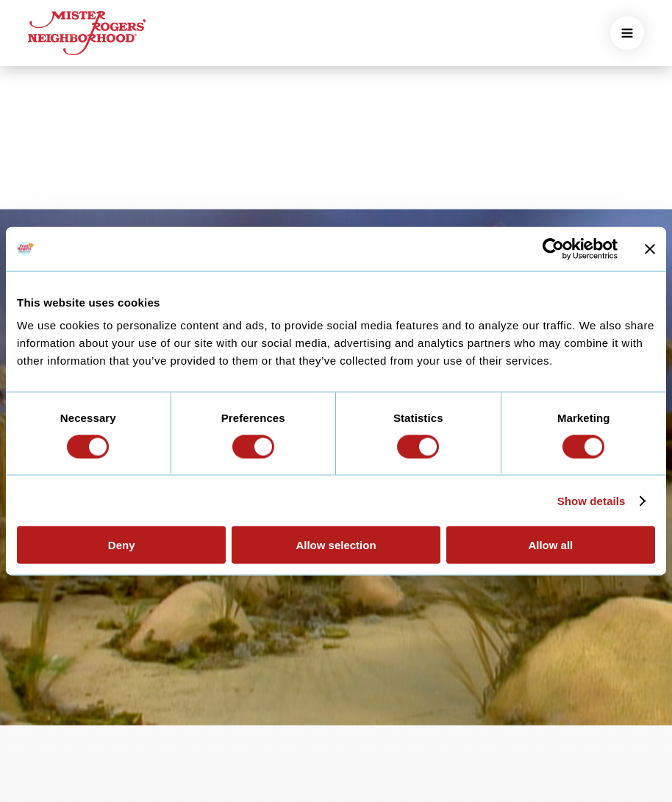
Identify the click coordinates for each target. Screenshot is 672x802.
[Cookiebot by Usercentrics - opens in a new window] (553, 248)
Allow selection (336, 545)
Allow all (550, 545)
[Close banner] (650, 248)
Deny (122, 545)
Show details (591, 500)
